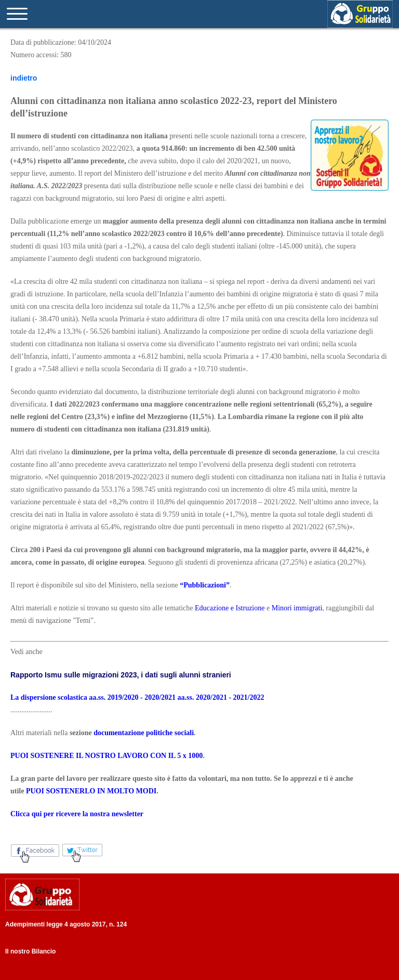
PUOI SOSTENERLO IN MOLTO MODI (91, 791)
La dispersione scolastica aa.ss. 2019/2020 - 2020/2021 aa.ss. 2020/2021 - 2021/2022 (137, 697)
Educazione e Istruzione (230, 608)
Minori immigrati (297, 608)
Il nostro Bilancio (30, 951)
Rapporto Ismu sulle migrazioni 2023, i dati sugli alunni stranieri (121, 675)
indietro (24, 78)
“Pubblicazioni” (205, 585)
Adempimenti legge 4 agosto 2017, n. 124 (66, 924)
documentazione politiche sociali (144, 733)
